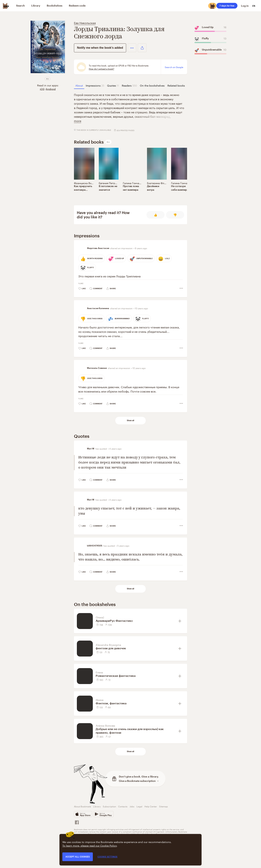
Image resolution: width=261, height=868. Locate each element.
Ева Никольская (85, 23)
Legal (139, 806)
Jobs (132, 806)
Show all (131, 421)
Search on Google (174, 67)
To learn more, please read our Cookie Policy (90, 845)
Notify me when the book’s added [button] (100, 48)
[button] (132, 48)
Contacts (123, 806)
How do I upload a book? (101, 69)
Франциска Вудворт (86, 183)
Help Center (151, 806)
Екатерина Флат (157, 183)
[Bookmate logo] (6, 6)
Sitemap (163, 806)
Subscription (109, 806)
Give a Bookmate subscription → (139, 781)
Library (97, 806)
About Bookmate (82, 806)
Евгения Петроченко (111, 183)
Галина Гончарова (134, 183)
